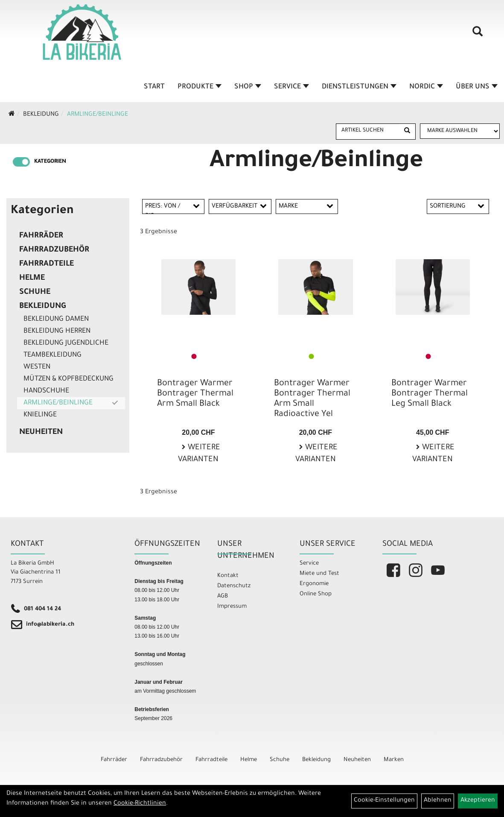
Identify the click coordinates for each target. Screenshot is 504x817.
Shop (248, 87)
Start (154, 87)
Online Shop (316, 594)
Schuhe (35, 293)
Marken (394, 760)
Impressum (232, 607)
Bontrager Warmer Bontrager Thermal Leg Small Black (430, 394)
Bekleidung (41, 115)
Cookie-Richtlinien (140, 804)
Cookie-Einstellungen (384, 801)
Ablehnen (438, 801)
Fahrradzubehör (54, 250)
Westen (37, 367)
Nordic (426, 87)
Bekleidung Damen (56, 319)
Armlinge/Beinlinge (98, 115)
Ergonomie (314, 584)
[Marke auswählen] (460, 131)
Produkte (200, 87)
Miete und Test (319, 574)
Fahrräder (41, 236)
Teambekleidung (52, 355)
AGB (223, 596)
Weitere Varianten (199, 454)
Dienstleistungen (359, 87)
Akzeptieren (478, 801)
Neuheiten (41, 433)
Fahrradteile (47, 264)
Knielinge (40, 415)
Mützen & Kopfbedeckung (68, 379)
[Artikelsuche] (478, 35)
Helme (32, 278)
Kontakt (228, 576)
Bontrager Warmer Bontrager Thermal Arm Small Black (195, 394)
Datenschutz (234, 586)
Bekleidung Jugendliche (66, 343)
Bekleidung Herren (57, 331)
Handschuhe (46, 391)
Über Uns (477, 87)
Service (291, 87)
